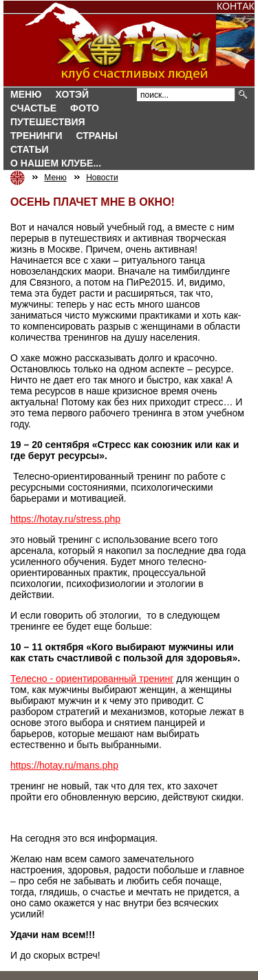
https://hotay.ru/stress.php (65, 519)
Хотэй (72, 94)
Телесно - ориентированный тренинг (92, 679)
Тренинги (36, 136)
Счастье (33, 108)
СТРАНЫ (97, 136)
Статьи (30, 149)
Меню (26, 94)
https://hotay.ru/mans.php (64, 765)
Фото (85, 108)
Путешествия (48, 122)
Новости (102, 178)
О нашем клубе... (56, 163)
